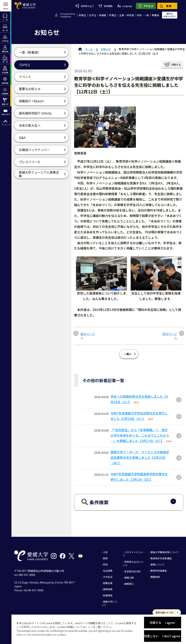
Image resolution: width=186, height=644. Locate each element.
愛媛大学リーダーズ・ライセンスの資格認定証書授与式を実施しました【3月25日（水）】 (140, 457)
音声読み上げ (85, 6)
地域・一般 (143, 15)
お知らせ (106, 49)
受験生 (82, 15)
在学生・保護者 (98, 15)
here (25, 635)
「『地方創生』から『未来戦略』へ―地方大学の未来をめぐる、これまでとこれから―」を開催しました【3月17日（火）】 (140, 435)
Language (125, 6)
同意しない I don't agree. (162, 636)
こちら (89, 627)
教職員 (156, 15)
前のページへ (88, 336)
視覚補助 (106, 6)
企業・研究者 (127, 15)
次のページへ (170, 336)
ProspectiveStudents (68, 15)
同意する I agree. (163, 623)
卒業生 (113, 15)
